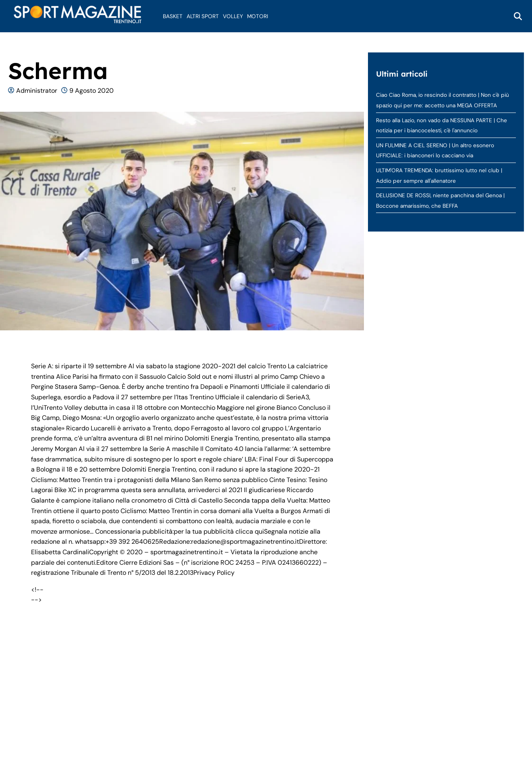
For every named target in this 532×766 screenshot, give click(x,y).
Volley (233, 16)
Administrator (37, 91)
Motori (258, 16)
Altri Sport (203, 16)
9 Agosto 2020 (91, 91)
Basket (173, 16)
